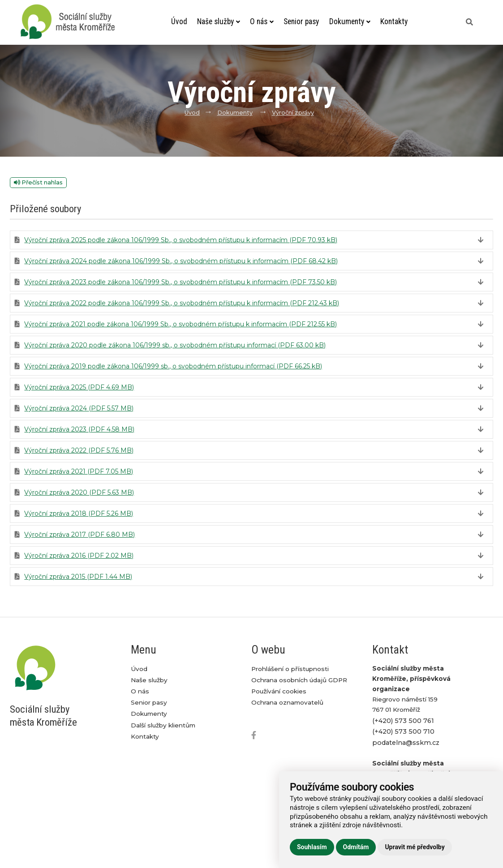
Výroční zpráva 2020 (79, 492)
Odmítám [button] (356, 847)
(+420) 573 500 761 (403, 721)
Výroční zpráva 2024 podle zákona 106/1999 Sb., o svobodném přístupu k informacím (181, 261)
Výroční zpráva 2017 (80, 534)
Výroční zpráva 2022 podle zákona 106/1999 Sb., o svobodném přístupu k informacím (182, 303)
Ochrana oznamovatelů (287, 702)
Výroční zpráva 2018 (79, 513)
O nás (262, 21)
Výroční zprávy (293, 113)
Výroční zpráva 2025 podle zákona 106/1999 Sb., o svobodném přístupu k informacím (181, 240)
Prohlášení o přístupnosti (290, 669)
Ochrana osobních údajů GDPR (299, 680)
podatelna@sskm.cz (406, 743)
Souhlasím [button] (312, 847)
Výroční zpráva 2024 (79, 408)
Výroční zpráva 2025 (79, 387)
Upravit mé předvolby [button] (415, 847)
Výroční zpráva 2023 (79, 429)
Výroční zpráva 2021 (79, 471)
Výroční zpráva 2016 (79, 556)
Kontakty (394, 21)
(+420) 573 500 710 (403, 731)
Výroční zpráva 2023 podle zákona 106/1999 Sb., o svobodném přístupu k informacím (181, 282)
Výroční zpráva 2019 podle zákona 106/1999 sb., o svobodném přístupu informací (173, 366)
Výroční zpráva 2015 (78, 577)
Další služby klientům (163, 725)
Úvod (179, 21)
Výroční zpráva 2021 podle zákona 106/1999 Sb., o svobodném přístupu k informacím (181, 324)
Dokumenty (350, 21)
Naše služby (219, 21)
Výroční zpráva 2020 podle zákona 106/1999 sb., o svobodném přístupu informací (175, 345)
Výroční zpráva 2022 (79, 450)
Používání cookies (279, 691)
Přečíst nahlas (38, 182)
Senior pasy (301, 21)
